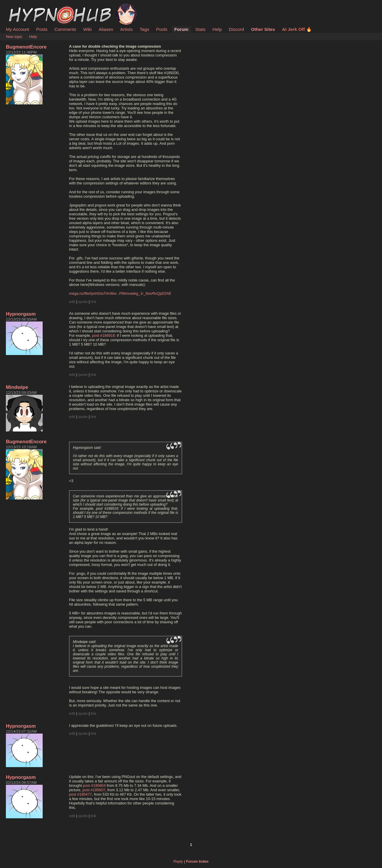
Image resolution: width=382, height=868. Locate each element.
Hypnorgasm (21, 314)
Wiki (87, 29)
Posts (42, 29)
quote (83, 302)
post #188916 (104, 335)
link (93, 302)
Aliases (106, 29)
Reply (178, 861)
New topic (14, 37)
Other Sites (263, 29)
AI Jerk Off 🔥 (297, 29)
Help (217, 29)
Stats (200, 29)
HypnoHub (22, 7)
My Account (17, 29)
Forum (181, 29)
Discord (236, 29)
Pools (162, 29)
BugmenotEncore (26, 47)
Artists (126, 29)
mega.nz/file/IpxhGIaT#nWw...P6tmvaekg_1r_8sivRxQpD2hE (120, 293)
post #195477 (81, 794)
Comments (65, 29)
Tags (144, 29)
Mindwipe (17, 387)
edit (72, 302)
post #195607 (94, 790)
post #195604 (94, 785)
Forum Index (197, 861)
